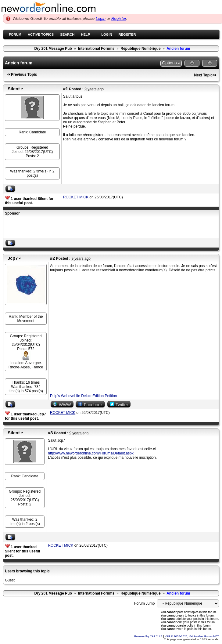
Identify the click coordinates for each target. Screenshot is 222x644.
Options (169, 63)
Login (101, 18)
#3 (50, 433)
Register (119, 18)
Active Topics (41, 34)
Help (85, 34)
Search (67, 34)
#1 (66, 89)
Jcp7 (13, 258)
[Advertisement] (76, 228)
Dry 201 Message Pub (53, 49)
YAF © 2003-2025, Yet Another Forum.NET (192, 636)
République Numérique (140, 49)
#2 (52, 258)
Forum (15, 34)
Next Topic (203, 75)
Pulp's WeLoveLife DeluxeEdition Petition (84, 396)
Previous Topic (24, 74)
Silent (14, 89)
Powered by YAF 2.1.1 (149, 636)
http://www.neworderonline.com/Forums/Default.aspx (91, 453)
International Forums (96, 49)
